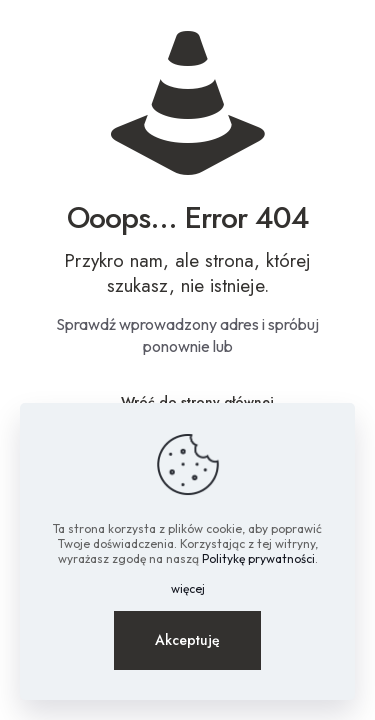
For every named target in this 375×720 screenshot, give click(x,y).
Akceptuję (187, 640)
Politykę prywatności (258, 558)
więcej (188, 588)
